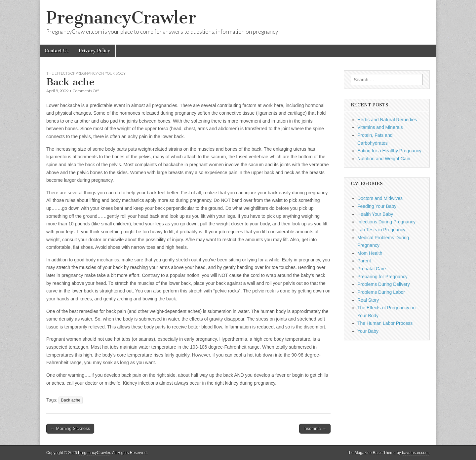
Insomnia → (315, 428)
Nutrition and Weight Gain (384, 159)
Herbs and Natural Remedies (387, 120)
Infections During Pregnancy (386, 222)
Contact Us (57, 51)
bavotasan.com (415, 453)
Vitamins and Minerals (380, 127)
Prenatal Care (372, 269)
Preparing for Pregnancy (382, 277)
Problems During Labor (381, 292)
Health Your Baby (375, 214)
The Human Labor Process (385, 323)
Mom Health (370, 253)
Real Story (368, 300)
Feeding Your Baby (377, 206)
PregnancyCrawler (121, 18)
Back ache (71, 400)
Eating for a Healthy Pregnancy (389, 151)
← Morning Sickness (70, 428)
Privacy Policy (95, 51)
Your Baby (368, 331)
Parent (364, 261)
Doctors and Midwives (380, 198)
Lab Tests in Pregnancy (381, 230)
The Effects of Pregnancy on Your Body (86, 73)
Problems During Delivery (384, 284)
